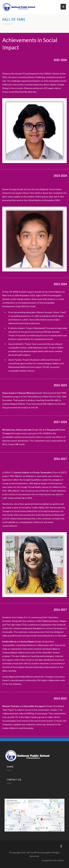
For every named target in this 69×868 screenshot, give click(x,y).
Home (10, 767)
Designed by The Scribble (53, 860)
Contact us (14, 780)
